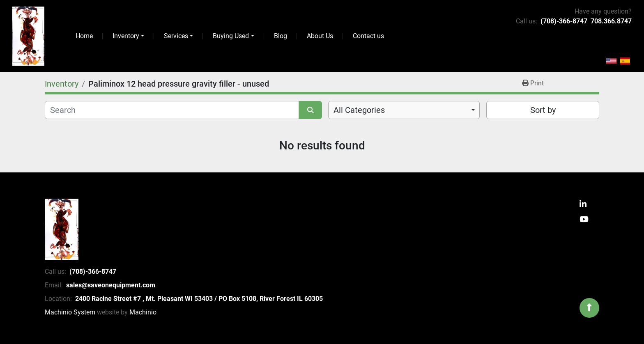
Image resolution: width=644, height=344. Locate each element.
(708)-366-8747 (564, 21)
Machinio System (70, 312)
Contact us (368, 36)
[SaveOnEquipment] (62, 229)
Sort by (543, 110)
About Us (320, 36)
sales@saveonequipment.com (111, 285)
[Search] (172, 110)
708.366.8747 (611, 21)
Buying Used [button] (231, 36)
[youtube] (584, 220)
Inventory (126, 36)
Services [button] (176, 36)
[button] (128, 36)
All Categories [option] (359, 110)
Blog (281, 36)
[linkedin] (583, 205)
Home (84, 36)
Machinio (143, 312)
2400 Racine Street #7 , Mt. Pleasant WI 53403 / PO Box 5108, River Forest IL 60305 (199, 299)
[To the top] (589, 308)
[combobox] (404, 110)
